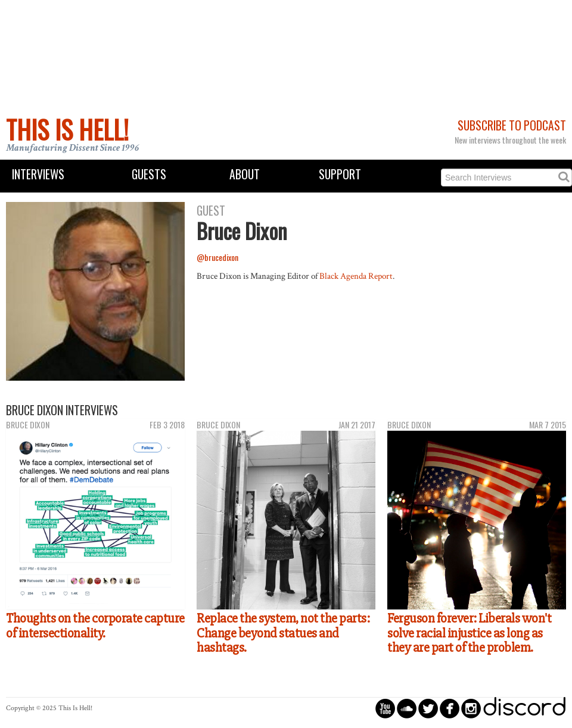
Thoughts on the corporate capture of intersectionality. (95, 626)
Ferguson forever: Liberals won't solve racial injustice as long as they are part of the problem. (469, 633)
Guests (149, 174)
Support (340, 174)
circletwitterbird (428, 708)
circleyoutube (385, 708)
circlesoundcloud (407, 708)
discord (524, 708)
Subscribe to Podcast (512, 125)
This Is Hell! (67, 129)
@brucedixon (217, 257)
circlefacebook (450, 708)
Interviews (38, 174)
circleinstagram (471, 708)
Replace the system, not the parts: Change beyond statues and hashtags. (283, 633)
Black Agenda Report (356, 276)
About (245, 174)
